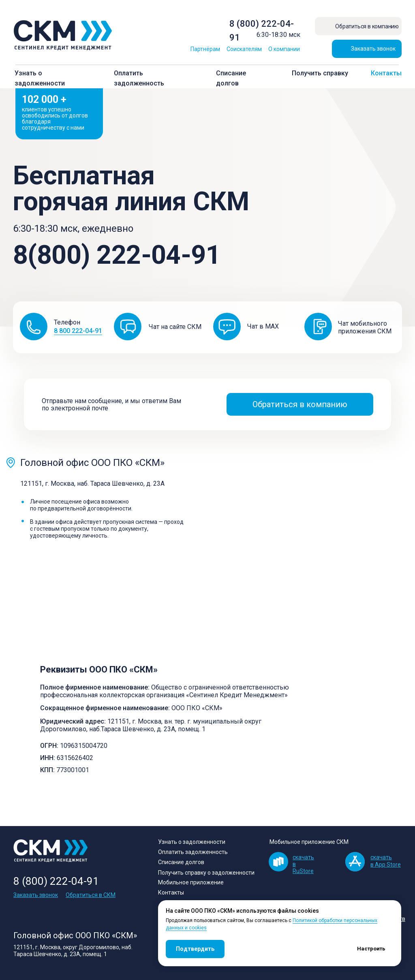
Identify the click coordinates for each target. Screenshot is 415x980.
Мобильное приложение (191, 882)
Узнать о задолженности (192, 842)
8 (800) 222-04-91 (56, 881)
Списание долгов (181, 862)
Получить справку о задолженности (206, 873)
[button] (367, 49)
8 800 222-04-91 (78, 331)
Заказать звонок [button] (36, 895)
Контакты (386, 73)
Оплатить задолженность (193, 852)
